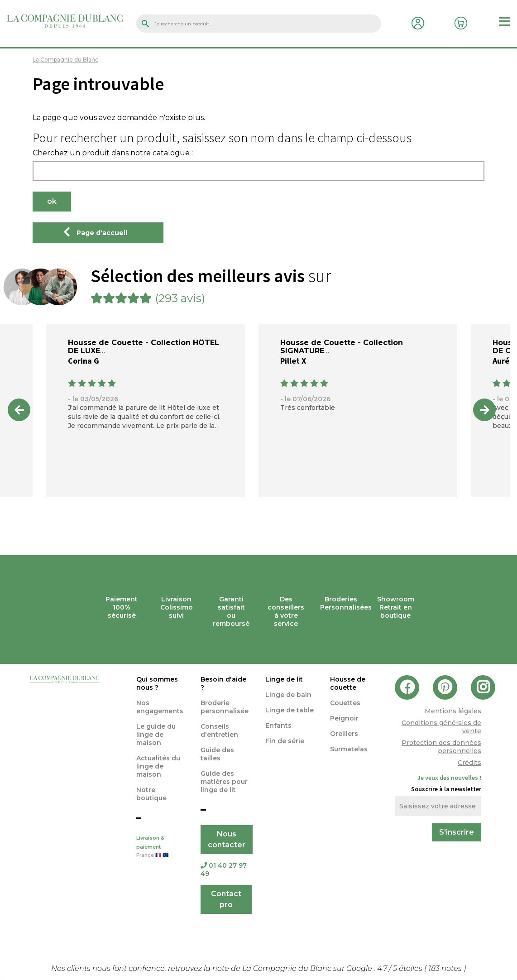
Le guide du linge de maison (156, 735)
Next (484, 410)
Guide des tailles (217, 754)
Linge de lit (284, 679)
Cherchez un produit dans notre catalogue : (113, 153)
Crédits (469, 763)
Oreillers (344, 734)
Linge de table (290, 710)
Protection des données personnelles (441, 747)
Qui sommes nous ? (157, 683)
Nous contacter (227, 839)
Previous (19, 410)
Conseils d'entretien (219, 730)
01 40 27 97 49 (224, 870)
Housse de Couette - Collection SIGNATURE (342, 347)
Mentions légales (453, 711)
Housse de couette (348, 683)
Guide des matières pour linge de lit (224, 782)
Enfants (278, 725)
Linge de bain (288, 695)
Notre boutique (151, 794)
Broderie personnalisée (225, 707)
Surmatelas (349, 749)
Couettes (345, 703)
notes (446, 968)
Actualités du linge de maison (158, 766)
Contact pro (226, 899)
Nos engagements (160, 707)
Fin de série (285, 741)
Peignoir (344, 718)
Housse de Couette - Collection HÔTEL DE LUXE (144, 347)
